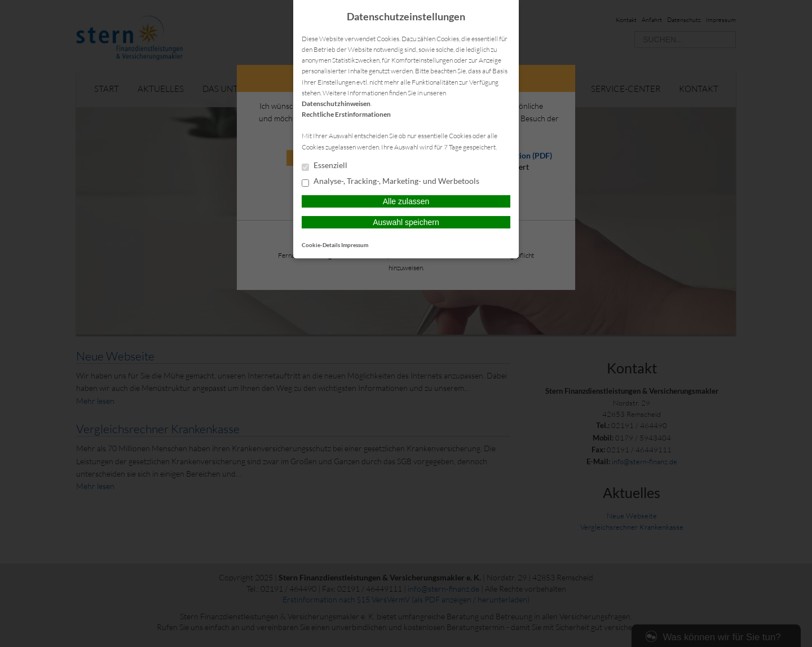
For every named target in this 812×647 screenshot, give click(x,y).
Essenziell (325, 166)
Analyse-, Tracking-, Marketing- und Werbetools (390, 182)
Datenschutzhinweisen (336, 104)
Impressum (355, 245)
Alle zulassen (406, 201)
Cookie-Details (321, 245)
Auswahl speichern (406, 222)
